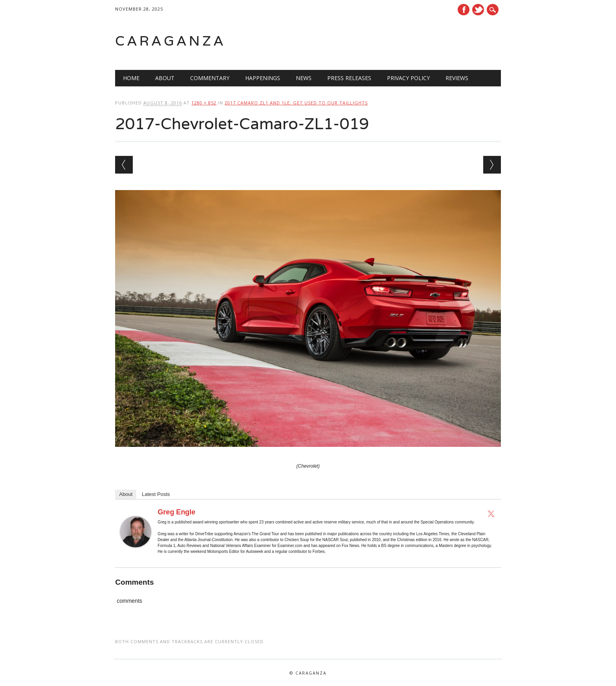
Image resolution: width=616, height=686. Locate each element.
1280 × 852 (204, 103)
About (165, 78)
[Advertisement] (401, 41)
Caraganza (170, 41)
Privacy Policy (408, 78)
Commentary (210, 78)
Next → (492, 165)
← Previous (124, 165)
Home (131, 78)
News (304, 78)
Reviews (457, 78)
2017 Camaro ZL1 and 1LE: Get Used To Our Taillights (296, 103)
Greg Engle (176, 512)
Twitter (478, 10)
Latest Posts (156, 494)
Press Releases (349, 78)
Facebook (464, 10)
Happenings (263, 78)
